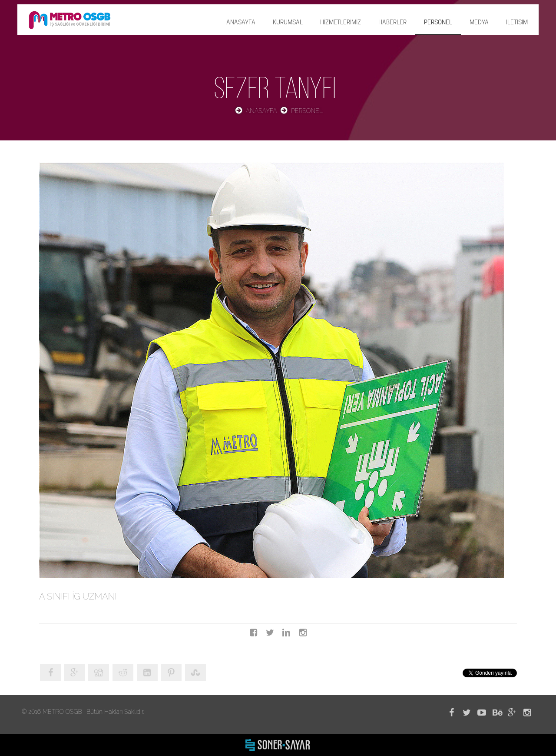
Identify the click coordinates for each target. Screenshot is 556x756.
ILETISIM (517, 22)
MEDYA (479, 22)
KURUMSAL (288, 22)
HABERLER (392, 22)
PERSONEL (438, 22)
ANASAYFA (241, 22)
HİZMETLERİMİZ (341, 22)
